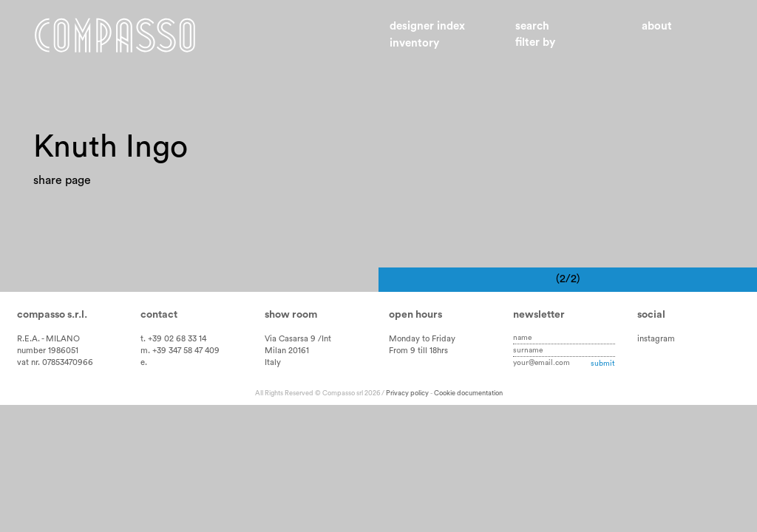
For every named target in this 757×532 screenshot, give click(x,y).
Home (115, 35)
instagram (656, 339)
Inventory (414, 43)
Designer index (427, 26)
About (657, 26)
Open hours (415, 315)
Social (651, 315)
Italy (273, 362)
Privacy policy (407, 393)
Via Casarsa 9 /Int (298, 339)
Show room (291, 315)
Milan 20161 (287, 351)
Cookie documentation (468, 393)
